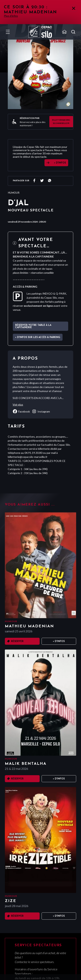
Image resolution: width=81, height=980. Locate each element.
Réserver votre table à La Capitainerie (33, 326)
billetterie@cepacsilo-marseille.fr (61, 122)
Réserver (17, 641)
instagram (41, 411)
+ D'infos (59, 641)
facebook (21, 411)
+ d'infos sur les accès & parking (38, 337)
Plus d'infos (11, 16)
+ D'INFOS (60, 163)
